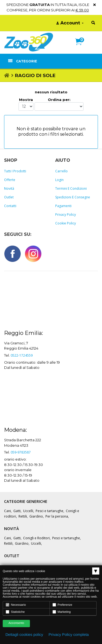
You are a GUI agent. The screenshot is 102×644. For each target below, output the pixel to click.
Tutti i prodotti (15, 171)
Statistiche (15, 612)
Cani (7, 511)
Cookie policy (66, 223)
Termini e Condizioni (71, 188)
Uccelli (28, 511)
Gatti (17, 511)
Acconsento (16, 623)
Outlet (9, 197)
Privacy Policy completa (69, 635)
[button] (81, 47)
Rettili (23, 516)
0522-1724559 (22, 355)
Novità (9, 188)
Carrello (61, 171)
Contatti (10, 206)
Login (59, 180)
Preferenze (62, 605)
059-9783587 (21, 452)
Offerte (10, 180)
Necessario (16, 605)
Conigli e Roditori (36, 538)
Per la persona (57, 516)
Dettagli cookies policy (24, 635)
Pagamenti (63, 206)
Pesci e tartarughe (50, 511)
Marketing (62, 612)
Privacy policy (66, 215)
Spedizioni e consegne (73, 197)
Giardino (36, 516)
